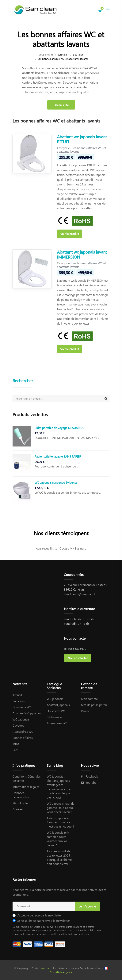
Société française (61, 972)
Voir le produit (70, 234)
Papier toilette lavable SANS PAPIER (58, 456)
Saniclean (63, 54)
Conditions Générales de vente (27, 778)
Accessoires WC (23, 731)
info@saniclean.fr (85, 594)
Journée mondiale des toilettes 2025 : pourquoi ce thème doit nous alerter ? (59, 857)
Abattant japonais (58, 705)
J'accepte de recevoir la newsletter (39, 915)
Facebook (89, 776)
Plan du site (20, 803)
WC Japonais (21, 719)
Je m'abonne (87, 906)
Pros (15, 750)
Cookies (18, 809)
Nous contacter (78, 658)
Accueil (17, 695)
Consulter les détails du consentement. (69, 934)
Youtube (89, 782)
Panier (85, 711)
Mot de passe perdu (94, 705)
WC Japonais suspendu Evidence (56, 482)
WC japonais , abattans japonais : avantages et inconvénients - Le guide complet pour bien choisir (60, 787)
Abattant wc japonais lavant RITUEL (82, 139)
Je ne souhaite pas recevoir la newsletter (44, 921)
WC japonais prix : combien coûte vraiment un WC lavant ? (59, 839)
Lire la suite (61, 105)
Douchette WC (22, 707)
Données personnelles (21, 795)
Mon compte (89, 699)
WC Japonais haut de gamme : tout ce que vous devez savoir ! (61, 808)
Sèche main (54, 717)
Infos (16, 744)
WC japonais (55, 699)
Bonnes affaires (23, 738)
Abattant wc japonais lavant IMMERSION (82, 254)
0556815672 (78, 648)
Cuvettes (18, 725)
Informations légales (26, 787)
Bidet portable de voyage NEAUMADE (59, 428)
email (43, 934)
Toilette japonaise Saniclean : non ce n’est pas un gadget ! (60, 822)
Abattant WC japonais (27, 713)
